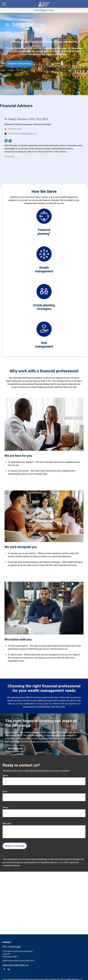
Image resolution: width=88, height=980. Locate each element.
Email (5, 792)
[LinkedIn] (6, 141)
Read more (9, 156)
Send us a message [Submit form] (15, 846)
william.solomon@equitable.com (22, 134)
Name (5, 776)
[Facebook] (10, 141)
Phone (5, 807)
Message (7, 823)
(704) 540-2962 (14, 129)
